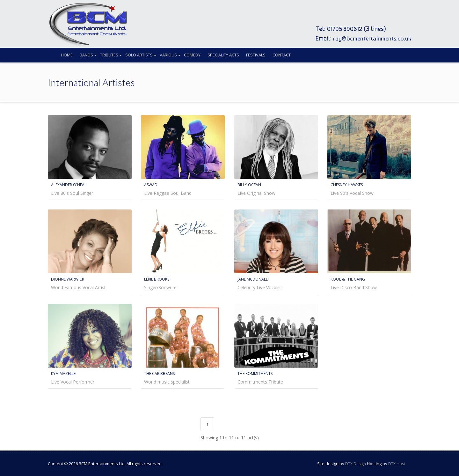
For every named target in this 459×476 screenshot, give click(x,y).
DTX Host (397, 462)
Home (67, 55)
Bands (86, 55)
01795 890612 (342, 29)
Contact (282, 55)
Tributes (109, 55)
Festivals (256, 55)
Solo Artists (139, 55)
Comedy (192, 55)
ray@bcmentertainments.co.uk (370, 38)
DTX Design (356, 462)
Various (168, 55)
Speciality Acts (223, 55)
